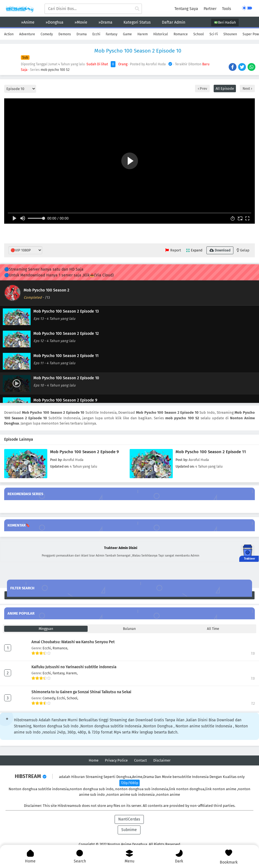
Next (247, 88)
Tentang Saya (186, 9)
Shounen (230, 34)
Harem (143, 34)
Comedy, (50, 698)
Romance (181, 34)
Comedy (47, 34)
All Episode (225, 88)
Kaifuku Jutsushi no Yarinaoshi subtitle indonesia (74, 667)
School (199, 34)
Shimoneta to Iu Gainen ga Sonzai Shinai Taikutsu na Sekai (81, 692)
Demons (65, 34)
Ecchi (96, 34)
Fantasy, (59, 673)
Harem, (72, 673)
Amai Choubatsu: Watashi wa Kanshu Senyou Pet (73, 642)
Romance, (60, 648)
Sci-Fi (214, 34)
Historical (161, 34)
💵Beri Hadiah (225, 23)
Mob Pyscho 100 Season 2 (46, 290)
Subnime (129, 830)
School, (72, 698)
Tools (227, 9)
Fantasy (112, 34)
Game (127, 34)
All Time (213, 629)
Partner (210, 9)
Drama (82, 34)
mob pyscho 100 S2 (55, 70)
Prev (203, 88)
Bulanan (129, 629)
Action (9, 34)
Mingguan (46, 629)
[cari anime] (137, 9)
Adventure (27, 34)
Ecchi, (48, 648)
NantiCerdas (129, 819)
